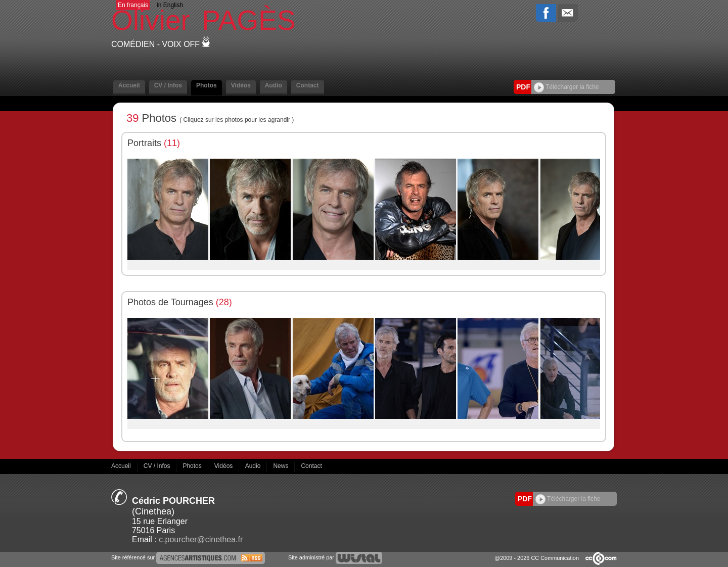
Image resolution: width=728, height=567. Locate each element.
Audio (274, 85)
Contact (308, 85)
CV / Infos (168, 85)
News (281, 466)
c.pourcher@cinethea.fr (201, 539)
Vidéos (241, 85)
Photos (207, 85)
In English (170, 5)
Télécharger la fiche (566, 87)
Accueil (129, 85)
